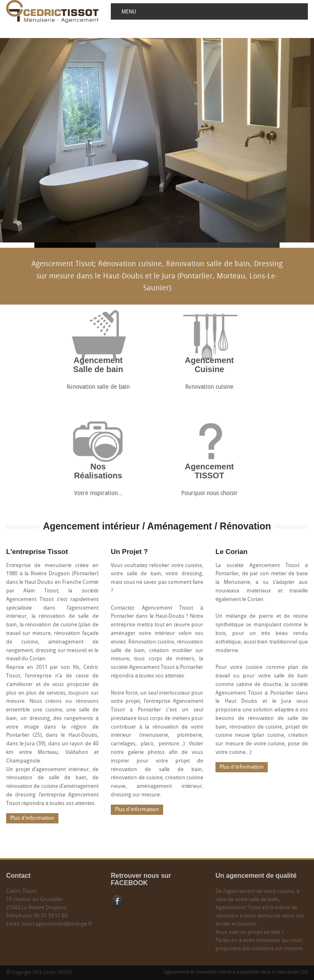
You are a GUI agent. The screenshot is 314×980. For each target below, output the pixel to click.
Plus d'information (32, 818)
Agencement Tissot (126, 245)
